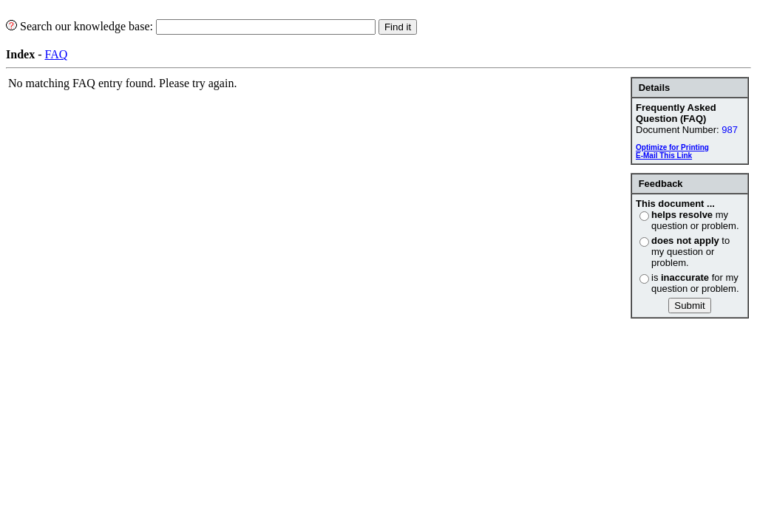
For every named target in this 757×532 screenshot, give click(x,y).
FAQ (56, 54)
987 (730, 130)
